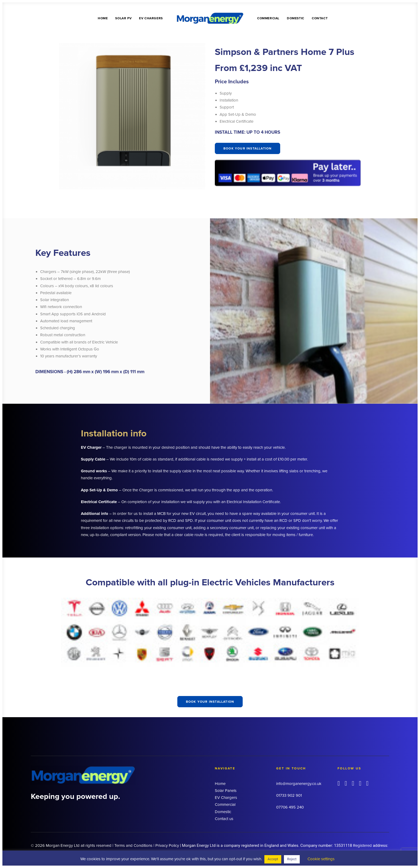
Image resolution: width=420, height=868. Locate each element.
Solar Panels (226, 791)
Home (103, 18)
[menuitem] (103, 18)
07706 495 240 (290, 807)
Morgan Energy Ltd (63, 845)
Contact (320, 18)
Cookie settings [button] (321, 859)
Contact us (224, 819)
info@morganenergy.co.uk (299, 784)
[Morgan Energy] (210, 18)
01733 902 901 (289, 795)
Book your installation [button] (247, 148)
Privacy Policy (167, 845)
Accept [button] (273, 859)
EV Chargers (151, 18)
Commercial (268, 18)
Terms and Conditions (133, 845)
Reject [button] (292, 859)
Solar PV (123, 18)
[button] (339, 784)
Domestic (296, 18)
